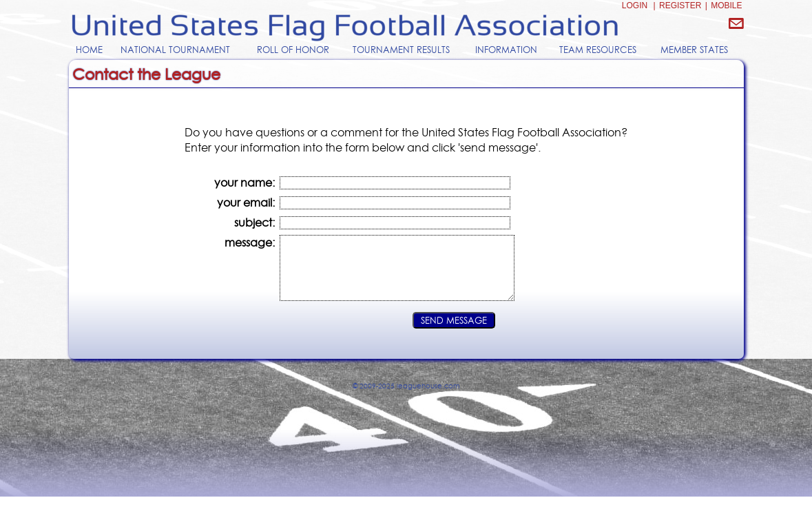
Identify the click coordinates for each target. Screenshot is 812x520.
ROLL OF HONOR (293, 50)
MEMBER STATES (694, 50)
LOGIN (635, 6)
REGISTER (680, 6)
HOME (89, 50)
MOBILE (726, 6)
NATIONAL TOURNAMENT (175, 50)
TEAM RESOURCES (598, 50)
